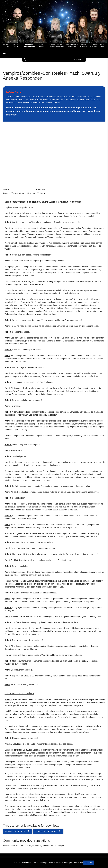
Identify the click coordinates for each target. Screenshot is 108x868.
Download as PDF (18, 831)
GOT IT (89, 863)
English (79, 60)
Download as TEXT (48, 831)
